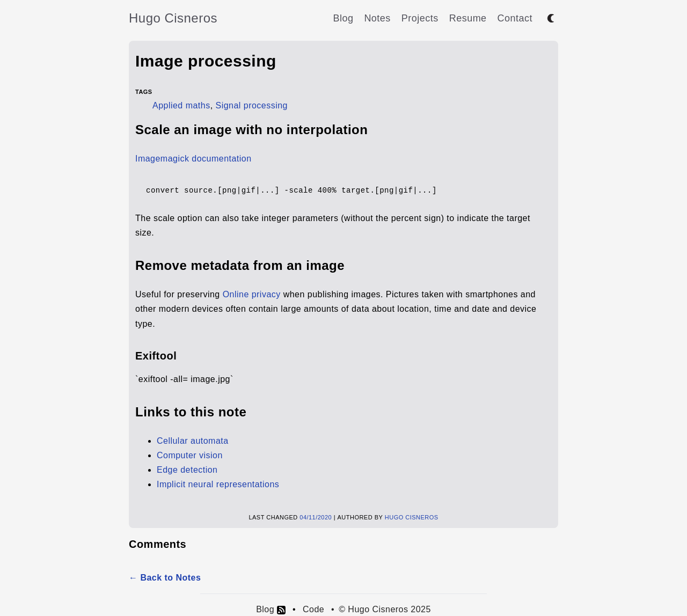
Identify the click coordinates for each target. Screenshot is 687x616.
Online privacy (252, 294)
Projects (420, 18)
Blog (343, 18)
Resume (468, 18)
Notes (377, 18)
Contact (515, 18)
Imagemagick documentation (193, 159)
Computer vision (190, 455)
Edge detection (187, 470)
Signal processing (252, 105)
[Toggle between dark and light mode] (551, 18)
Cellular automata (193, 441)
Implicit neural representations (218, 484)
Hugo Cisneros (173, 18)
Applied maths (181, 105)
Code (313, 609)
